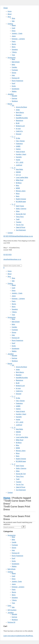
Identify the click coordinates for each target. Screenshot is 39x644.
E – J (13, 137)
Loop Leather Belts (22, 177)
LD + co (18, 175)
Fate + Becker (20, 141)
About (10, 14)
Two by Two (20, 225)
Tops (13, 55)
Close (6, 8)
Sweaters (15, 50)
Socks (14, 86)
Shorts (14, 44)
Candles (14, 67)
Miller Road (20, 180)
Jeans (14, 36)
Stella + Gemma (21, 209)
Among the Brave (21, 107)
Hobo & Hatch (20, 152)
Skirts (14, 47)
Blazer (14, 25)
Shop (9, 17)
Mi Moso (19, 183)
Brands (10, 104)
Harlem (18, 149)
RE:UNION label (21, 202)
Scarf (13, 83)
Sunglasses (15, 89)
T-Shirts (14, 52)
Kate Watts (19, 169)
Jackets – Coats (17, 33)
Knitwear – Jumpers (18, 39)
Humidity (19, 157)
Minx (17, 186)
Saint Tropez (20, 206)
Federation (19, 144)
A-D (13, 105)
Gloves (14, 73)
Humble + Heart (21, 154)
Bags (13, 59)
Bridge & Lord (20, 126)
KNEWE (18, 172)
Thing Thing (20, 217)
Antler (18, 110)
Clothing (10, 24)
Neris (18, 196)
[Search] (24, 527)
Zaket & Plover (21, 227)
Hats (13, 75)
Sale (13, 21)
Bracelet (14, 96)
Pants (14, 41)
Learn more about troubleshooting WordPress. (18, 636)
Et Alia (18, 138)
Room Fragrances (17, 81)
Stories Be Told (21, 214)
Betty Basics (20, 112)
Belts (13, 65)
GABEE (18, 146)
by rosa (18, 129)
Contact (10, 233)
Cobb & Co (19, 131)
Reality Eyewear (21, 199)
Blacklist (19, 115)
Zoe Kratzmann (21, 230)
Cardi (13, 28)
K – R (14, 168)
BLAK (18, 123)
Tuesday (19, 222)
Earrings (14, 98)
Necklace (15, 101)
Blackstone (19, 121)
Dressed (19, 134)
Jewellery (11, 94)
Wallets (14, 91)
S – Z (13, 204)
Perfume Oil (16, 78)
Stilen (18, 211)
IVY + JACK (20, 162)
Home (10, 11)
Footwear (15, 70)
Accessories (12, 58)
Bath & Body (16, 62)
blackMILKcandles (22, 118)
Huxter (18, 160)
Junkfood (19, 165)
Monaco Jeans (21, 191)
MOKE (18, 188)
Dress (14, 31)
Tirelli (18, 219)
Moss (18, 194)
